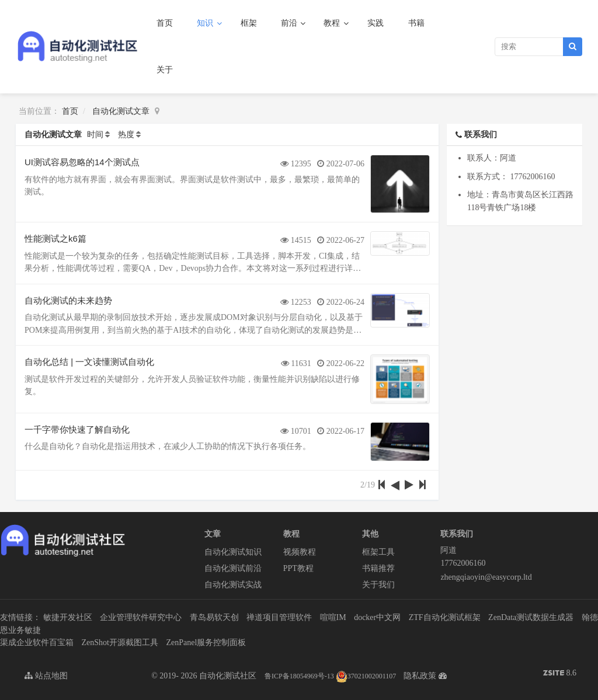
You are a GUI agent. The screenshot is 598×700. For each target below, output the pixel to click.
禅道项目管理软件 (279, 617)
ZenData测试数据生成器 (531, 617)
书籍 (416, 23)
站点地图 (46, 676)
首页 (165, 23)
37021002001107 (366, 676)
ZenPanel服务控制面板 (206, 642)
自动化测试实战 (233, 585)
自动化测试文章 (121, 111)
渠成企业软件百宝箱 (37, 642)
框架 (249, 23)
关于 (165, 70)
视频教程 (300, 552)
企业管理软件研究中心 (141, 617)
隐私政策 (420, 676)
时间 (95, 135)
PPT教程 (298, 568)
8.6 (560, 674)
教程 (333, 23)
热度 (126, 135)
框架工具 (378, 552)
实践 (376, 23)
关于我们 (378, 585)
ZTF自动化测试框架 (445, 617)
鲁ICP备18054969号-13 (299, 676)
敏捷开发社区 (68, 617)
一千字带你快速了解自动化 (77, 429)
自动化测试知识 (233, 552)
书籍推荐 (378, 568)
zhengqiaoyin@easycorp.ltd (480, 577)
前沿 (290, 23)
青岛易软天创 (214, 617)
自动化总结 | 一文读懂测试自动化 (89, 362)
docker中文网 (377, 617)
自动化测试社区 (228, 676)
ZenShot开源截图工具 (120, 642)
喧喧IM (333, 617)
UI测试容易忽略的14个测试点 (82, 162)
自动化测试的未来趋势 (68, 300)
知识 (206, 23)
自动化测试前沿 (233, 568)
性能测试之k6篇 (55, 238)
